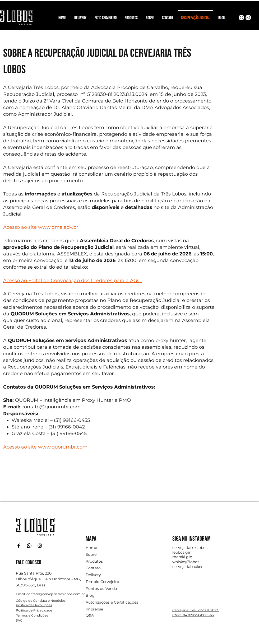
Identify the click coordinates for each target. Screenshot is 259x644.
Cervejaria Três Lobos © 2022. (196, 610)
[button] (131, 15)
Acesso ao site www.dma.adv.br (41, 227)
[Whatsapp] (241, 18)
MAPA (91, 539)
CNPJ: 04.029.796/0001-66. (193, 615)
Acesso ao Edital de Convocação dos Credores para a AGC (73, 281)
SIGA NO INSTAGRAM (191, 539)
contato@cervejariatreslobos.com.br (56, 594)
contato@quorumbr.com (51, 407)
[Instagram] (248, 18)
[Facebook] (19, 546)
